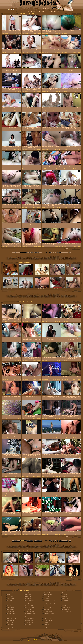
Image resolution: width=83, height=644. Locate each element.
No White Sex (29, 621)
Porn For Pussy (66, 604)
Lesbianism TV (48, 611)
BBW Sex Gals (42, 288)
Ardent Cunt (26, 577)
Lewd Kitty (47, 624)
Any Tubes (28, 593)
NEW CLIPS (30, 252)
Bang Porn (28, 624)
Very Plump (65, 596)
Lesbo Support (48, 621)
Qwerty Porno (10, 564)
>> (70, 252)
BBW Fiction (66, 606)
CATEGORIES (16, 252)
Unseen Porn (57, 564)
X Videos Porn (29, 622)
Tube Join (57, 577)
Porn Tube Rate (30, 600)
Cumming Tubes (48, 593)
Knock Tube (29, 598)
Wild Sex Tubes (10, 577)
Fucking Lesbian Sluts (50, 602)
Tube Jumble (29, 626)
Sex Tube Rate (29, 606)
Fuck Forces (57, 288)
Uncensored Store (42, 564)
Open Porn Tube (67, 611)
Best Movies (31, 11)
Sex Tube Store (30, 608)
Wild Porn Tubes (73, 564)
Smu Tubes (28, 609)
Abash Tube (42, 577)
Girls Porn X (65, 602)
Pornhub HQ (57, 275)
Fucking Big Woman (49, 600)
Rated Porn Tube (30, 604)
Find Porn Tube (66, 609)
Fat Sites (46, 598)
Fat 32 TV (46, 596)
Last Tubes (26, 288)
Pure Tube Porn (30, 602)
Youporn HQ (10, 275)
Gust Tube (28, 595)
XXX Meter (65, 600)
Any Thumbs (73, 577)
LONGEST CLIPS (38, 252)
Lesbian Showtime (49, 613)
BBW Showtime (26, 564)
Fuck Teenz (47, 606)
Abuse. (29, 641)
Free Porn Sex (66, 608)
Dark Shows (42, 275)
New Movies (42, 11)
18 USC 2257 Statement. (33, 639)
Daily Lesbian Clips (49, 595)
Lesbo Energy (48, 617)
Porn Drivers (73, 288)
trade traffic (32, 638)
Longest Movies (55, 11)
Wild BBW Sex (66, 598)
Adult (26, 275)
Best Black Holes (30, 615)
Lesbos (46, 622)
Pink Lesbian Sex (67, 593)
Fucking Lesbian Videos (50, 604)
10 (67, 252)
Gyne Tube (28, 596)
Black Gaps (28, 617)
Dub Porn (73, 275)
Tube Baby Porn (30, 611)
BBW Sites (28, 628)
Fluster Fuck (10, 288)
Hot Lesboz (47, 609)
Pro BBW (65, 595)
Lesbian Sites (47, 615)
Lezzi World (47, 628)
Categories (46, 8)
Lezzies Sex (47, 626)
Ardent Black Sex (30, 613)
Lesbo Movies (48, 619)
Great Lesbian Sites (49, 608)
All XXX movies (30, 619)
